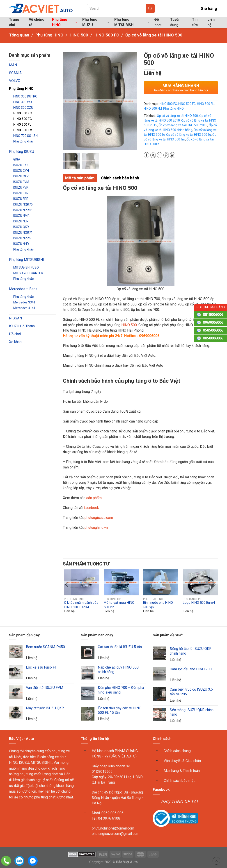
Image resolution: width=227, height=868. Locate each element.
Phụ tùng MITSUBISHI (26, 260)
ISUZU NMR (21, 216)
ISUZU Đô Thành (22, 326)
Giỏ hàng (205, 8)
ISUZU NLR (21, 221)
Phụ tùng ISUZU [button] (96, 22)
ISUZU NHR (21, 244)
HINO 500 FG (23, 119)
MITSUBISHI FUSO (26, 267)
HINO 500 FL (22, 124)
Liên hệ (211, 22)
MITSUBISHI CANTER (28, 273)
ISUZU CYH (21, 171)
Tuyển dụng (175, 22)
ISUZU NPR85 (23, 210)
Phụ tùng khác (23, 141)
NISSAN (15, 318)
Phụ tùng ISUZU (22, 152)
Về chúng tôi (37, 22)
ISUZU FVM (21, 182)
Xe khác (15, 342)
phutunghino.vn (96, 528)
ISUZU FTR (21, 193)
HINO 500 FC (23, 113)
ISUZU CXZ (21, 176)
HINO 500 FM (23, 130)
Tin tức (195, 22)
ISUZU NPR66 (23, 238)
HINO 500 (129, 325)
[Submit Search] (150, 9)
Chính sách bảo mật (179, 781)
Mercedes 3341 (24, 302)
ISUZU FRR (21, 199)
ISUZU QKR (21, 227)
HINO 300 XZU (23, 108)
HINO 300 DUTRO (25, 96)
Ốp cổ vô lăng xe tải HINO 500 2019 (183, 125)
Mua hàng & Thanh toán (182, 771)
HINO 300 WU (23, 102)
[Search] (121, 9)
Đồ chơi (158, 22)
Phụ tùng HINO (21, 89)
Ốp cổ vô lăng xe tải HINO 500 (177, 116)
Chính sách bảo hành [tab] (120, 178)
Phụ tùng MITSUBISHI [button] (132, 22)
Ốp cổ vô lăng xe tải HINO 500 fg (189, 135)
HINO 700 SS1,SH (25, 136)
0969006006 (213, 322)
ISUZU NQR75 (23, 204)
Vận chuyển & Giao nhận (182, 761)
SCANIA (15, 73)
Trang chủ (14, 22)
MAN (13, 65)
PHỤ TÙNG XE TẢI (179, 802)
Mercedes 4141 (24, 308)
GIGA (17, 159)
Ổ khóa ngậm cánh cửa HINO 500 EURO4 (81, 605)
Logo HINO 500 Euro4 (199, 603)
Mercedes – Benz (23, 289)
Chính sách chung (177, 751)
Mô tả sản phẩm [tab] (80, 178)
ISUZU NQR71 (23, 233)
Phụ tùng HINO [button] (65, 22)
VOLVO (15, 81)
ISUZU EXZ (21, 165)
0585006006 (213, 330)
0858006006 (213, 338)
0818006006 (213, 315)
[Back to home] (41, 8)
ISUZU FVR (21, 188)
